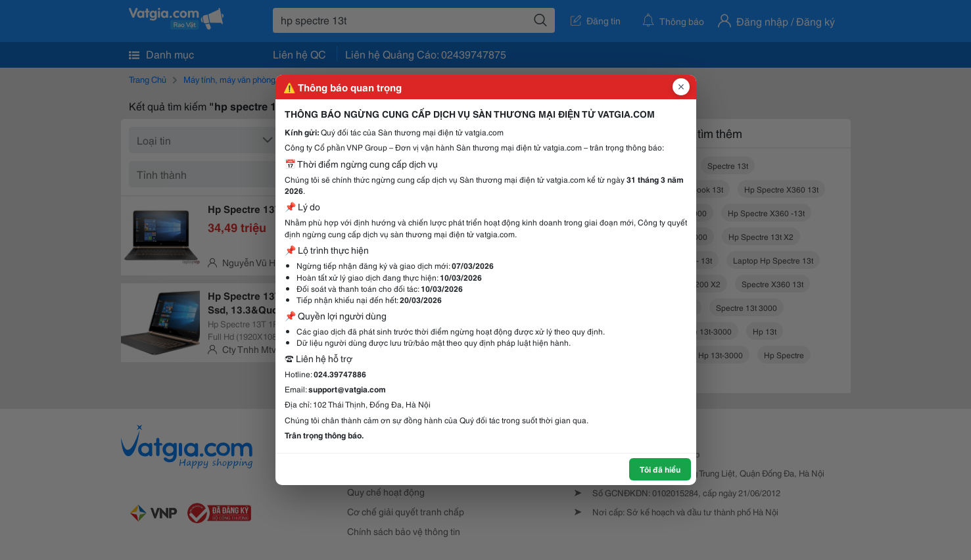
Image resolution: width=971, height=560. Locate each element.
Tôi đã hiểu (660, 469)
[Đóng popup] (681, 87)
